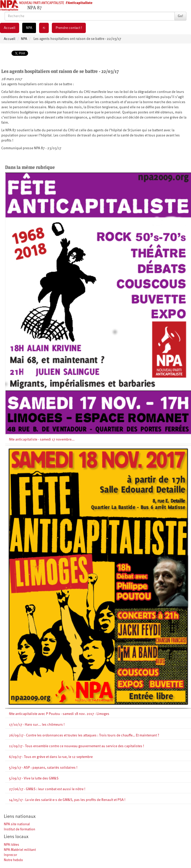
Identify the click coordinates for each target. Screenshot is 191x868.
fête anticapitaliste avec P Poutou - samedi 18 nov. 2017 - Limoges (59, 714)
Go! (180, 16)
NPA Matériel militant (20, 850)
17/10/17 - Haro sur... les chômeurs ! (37, 725)
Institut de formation (20, 829)
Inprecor (10, 855)
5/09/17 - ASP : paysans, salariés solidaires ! (43, 768)
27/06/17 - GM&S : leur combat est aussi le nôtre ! (47, 789)
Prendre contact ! (69, 28)
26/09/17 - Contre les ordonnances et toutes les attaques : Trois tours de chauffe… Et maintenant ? (84, 735)
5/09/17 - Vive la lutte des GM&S (34, 778)
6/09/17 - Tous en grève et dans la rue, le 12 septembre (51, 757)
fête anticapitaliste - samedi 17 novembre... (42, 440)
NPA (29, 28)
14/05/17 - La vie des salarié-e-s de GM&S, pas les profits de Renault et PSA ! (67, 800)
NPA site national (17, 824)
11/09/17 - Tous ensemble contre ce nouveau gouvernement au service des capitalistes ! (76, 746)
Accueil (10, 28)
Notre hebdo (13, 860)
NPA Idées (11, 845)
